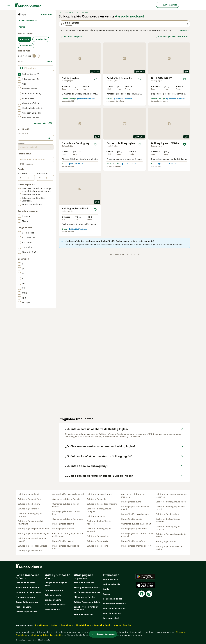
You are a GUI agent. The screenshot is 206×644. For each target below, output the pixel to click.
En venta (25, 39)
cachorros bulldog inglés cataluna (30, 515)
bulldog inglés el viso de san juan (66, 513)
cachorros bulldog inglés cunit (136, 524)
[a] (47, 178)
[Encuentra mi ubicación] (49, 138)
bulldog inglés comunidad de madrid (135, 508)
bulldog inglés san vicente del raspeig (32, 540)
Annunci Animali (102, 625)
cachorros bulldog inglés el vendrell (66, 505)
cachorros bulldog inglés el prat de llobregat (68, 535)
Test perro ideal (111, 618)
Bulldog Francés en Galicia (87, 602)
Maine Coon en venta (55, 605)
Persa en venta (52, 610)
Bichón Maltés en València (87, 592)
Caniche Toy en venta (26, 612)
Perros (22, 27)
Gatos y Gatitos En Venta (57, 577)
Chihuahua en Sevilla (84, 597)
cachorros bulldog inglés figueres (99, 522)
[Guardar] (95, 79)
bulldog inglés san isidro (30, 551)
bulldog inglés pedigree (29, 499)
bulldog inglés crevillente (99, 494)
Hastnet (54, 625)
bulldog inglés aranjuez (98, 536)
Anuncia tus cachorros (114, 609)
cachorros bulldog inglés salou (171, 502)
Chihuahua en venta (25, 583)
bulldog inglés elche (131, 502)
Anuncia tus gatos (112, 613)
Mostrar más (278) (43, 123)
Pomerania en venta (26, 597)
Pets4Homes (42, 625)
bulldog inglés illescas (63, 529)
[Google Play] (145, 577)
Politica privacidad (112, 584)
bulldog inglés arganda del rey (136, 546)
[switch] (36, 56)
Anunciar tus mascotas (114, 604)
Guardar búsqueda (72, 37)
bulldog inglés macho (28, 509)
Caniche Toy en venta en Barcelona (86, 608)
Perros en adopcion (83, 614)
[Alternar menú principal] (9, 5)
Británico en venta (54, 590)
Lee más (184, 30)
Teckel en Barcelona (84, 583)
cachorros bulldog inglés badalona (168, 520)
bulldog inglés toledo (132, 519)
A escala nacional (129, 16)
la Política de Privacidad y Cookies (46, 635)
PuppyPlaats (67, 625)
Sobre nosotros (111, 579)
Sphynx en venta (53, 595)
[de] (28, 178)
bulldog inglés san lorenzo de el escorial (137, 535)
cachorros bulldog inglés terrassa (168, 528)
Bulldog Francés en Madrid (87, 588)
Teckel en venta (24, 607)
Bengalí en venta (53, 600)
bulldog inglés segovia (63, 524)
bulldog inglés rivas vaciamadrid (68, 494)
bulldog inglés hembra (29, 504)
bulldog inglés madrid (63, 541)
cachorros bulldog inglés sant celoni (170, 508)
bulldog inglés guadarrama (134, 529)
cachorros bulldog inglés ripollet (68, 519)
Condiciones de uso (113, 599)
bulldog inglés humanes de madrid (169, 548)
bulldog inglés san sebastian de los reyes (171, 496)
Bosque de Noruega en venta (56, 584)
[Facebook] (142, 594)
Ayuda (106, 589)
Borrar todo (46, 15)
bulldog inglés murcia (97, 541)
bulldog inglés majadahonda (135, 514)
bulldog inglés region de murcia (33, 529)
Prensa (106, 594)
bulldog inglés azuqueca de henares (66, 547)
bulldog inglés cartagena (133, 541)
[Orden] (171, 37)
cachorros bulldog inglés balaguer (99, 510)
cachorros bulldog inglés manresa (133, 496)
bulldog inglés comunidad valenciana (30, 522)
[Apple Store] (145, 585)
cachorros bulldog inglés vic (66, 499)
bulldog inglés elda (96, 516)
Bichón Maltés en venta (27, 588)
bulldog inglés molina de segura (33, 534)
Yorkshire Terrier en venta (28, 592)
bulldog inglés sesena (97, 546)
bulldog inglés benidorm (168, 514)
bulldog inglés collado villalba (32, 546)
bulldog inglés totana (166, 542)
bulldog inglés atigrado (29, 494)
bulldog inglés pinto (96, 499)
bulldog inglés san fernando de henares (171, 535)
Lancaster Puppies (122, 625)
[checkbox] (19, 74)
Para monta (26, 46)
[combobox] (32, 138)
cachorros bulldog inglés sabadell (99, 530)
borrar (49, 62)
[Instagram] (149, 594)
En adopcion (41, 39)
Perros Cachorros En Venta (27, 577)
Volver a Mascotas (28, 20)
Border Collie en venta (27, 602)
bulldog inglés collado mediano (102, 504)
